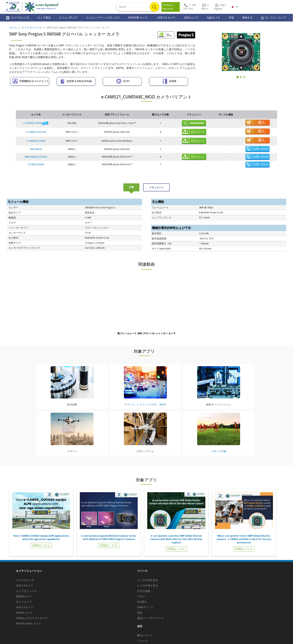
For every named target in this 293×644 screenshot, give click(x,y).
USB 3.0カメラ (24, 586)
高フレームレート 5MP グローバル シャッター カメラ (146, 333)
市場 (231, 18)
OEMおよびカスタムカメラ (32, 618)
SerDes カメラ (24, 613)
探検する (247, 18)
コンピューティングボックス (103, 18)
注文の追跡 (144, 591)
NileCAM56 (36, 149)
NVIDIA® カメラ (139, 18)
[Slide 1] (238, 77)
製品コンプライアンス (150, 618)
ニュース (142, 641)
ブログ (141, 596)
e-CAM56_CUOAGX (36, 132)
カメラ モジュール (32, 28)
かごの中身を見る (148, 580)
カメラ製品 (44, 18)
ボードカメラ (24, 602)
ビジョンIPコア (68, 18)
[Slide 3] (244, 77)
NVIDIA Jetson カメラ (28, 623)
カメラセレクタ (18, 18)
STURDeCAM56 (36, 164)
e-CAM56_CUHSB (36, 123)
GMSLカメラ (191, 18)
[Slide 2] (241, 77)
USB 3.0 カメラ (166, 18)
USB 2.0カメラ (24, 607)
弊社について (145, 635)
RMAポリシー (145, 607)
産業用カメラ (24, 596)
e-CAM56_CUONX (36, 141)
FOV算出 (142, 602)
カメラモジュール (26, 591)
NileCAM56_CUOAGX (36, 157)
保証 (140, 613)
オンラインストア (273, 18)
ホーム (13, 28)
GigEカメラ (213, 18)
